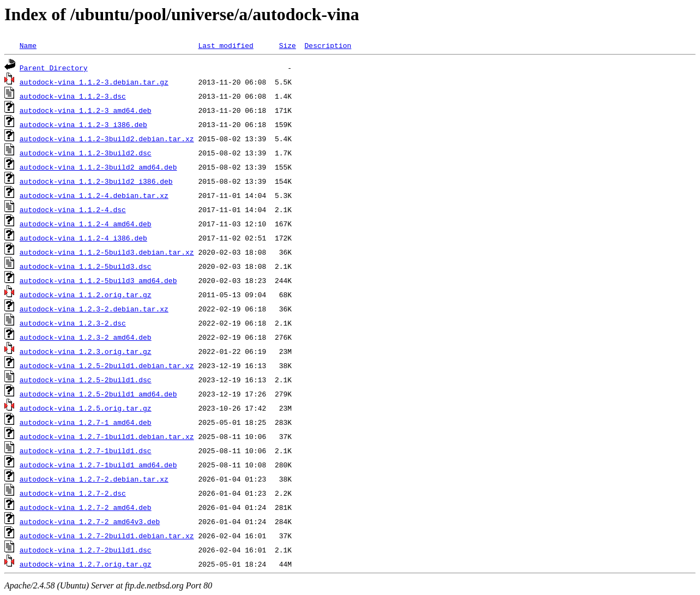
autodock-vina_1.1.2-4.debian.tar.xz (94, 195)
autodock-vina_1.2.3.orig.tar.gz (86, 351)
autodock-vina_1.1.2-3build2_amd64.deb (98, 167)
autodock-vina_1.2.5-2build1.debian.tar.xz (107, 365)
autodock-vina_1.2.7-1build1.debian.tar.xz (107, 436)
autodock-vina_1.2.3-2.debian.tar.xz (94, 309)
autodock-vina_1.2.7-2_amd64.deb (86, 507)
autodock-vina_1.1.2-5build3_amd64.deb (98, 280)
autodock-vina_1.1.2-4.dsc (73, 209)
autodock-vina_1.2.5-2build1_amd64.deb (98, 394)
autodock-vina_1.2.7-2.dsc (73, 493)
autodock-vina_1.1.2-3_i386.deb (83, 124)
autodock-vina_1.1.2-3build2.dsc (86, 153)
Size (288, 45)
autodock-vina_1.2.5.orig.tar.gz (86, 408)
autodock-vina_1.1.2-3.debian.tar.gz (94, 82)
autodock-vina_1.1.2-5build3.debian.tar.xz (107, 252)
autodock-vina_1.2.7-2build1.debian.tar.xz (107, 536)
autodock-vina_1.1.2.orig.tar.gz (86, 295)
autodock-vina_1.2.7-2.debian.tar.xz (94, 479)
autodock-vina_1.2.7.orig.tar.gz (86, 564)
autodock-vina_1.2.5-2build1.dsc (86, 380)
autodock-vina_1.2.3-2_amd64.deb (86, 337)
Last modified (225, 45)
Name (28, 45)
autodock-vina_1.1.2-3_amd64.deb (86, 110)
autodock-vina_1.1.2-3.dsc (73, 96)
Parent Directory (54, 68)
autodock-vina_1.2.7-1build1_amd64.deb (98, 465)
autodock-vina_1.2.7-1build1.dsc (86, 450)
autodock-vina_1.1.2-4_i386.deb (83, 238)
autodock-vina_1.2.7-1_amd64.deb (86, 422)
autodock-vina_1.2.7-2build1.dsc (86, 550)
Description (328, 45)
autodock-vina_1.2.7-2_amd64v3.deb (90, 521)
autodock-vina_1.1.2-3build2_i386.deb (96, 181)
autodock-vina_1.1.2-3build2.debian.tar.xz (107, 139)
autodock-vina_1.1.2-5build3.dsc (86, 266)
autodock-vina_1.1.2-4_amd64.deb (86, 224)
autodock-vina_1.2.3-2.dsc (73, 323)
